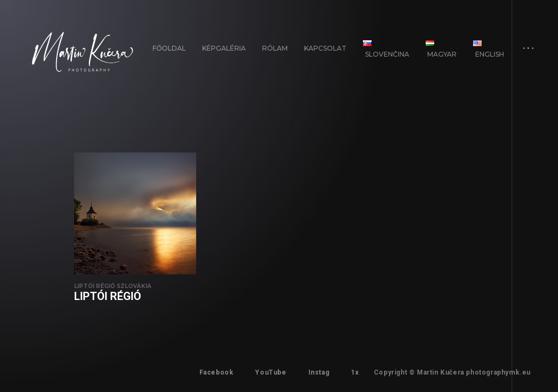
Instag (319, 372)
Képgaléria (224, 48)
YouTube (271, 372)
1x (355, 372)
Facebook (217, 372)
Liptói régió (108, 296)
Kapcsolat (325, 48)
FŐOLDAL (169, 48)
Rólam (275, 48)
